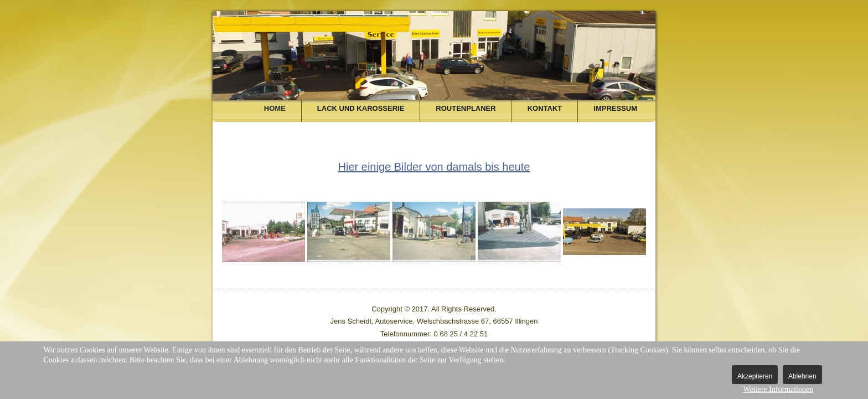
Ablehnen (802, 376)
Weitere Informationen (778, 389)
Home (275, 108)
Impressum (615, 108)
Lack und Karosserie (361, 108)
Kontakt (545, 108)
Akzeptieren (755, 376)
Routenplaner (466, 108)
